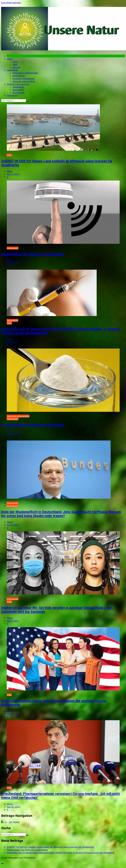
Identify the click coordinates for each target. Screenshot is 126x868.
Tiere (15, 62)
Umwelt (16, 67)
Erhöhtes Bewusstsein (18, 84)
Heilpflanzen (19, 76)
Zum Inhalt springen (11, 3)
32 (11, 822)
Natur (10, 59)
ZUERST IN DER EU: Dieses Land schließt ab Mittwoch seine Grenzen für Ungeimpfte (50, 847)
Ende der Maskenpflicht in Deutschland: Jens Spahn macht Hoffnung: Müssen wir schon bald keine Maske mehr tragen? (61, 514)
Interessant (13, 95)
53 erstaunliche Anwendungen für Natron (33, 425)
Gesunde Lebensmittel (24, 81)
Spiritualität (18, 90)
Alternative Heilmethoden (25, 73)
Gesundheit (12, 70)
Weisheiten (18, 87)
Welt (15, 64)
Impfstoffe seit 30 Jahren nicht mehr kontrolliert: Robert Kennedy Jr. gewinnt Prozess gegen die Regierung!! (61, 853)
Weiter (16, 822)
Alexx (10, 171)
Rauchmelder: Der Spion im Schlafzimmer (33, 254)
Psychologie (19, 93)
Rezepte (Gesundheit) (24, 78)
